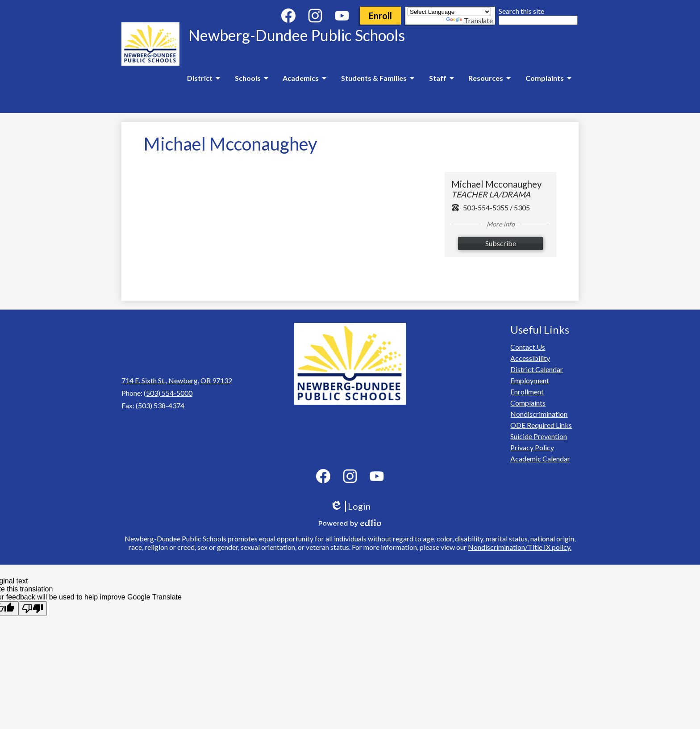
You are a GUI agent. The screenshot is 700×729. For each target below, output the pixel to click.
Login (350, 506)
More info (501, 224)
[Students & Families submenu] (377, 78)
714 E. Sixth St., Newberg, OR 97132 (177, 380)
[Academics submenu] (304, 78)
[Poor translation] (33, 609)
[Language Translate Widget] (449, 12)
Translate (469, 20)
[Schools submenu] (251, 78)
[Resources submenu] (489, 78)
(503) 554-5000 (168, 393)
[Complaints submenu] (548, 78)
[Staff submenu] (441, 78)
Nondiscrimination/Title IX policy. (520, 547)
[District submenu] (203, 78)
